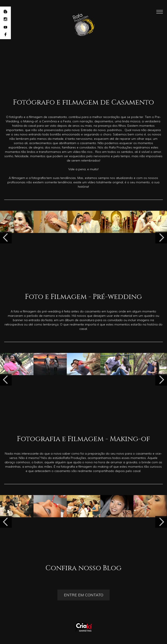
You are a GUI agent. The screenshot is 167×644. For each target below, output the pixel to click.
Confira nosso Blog (83, 568)
